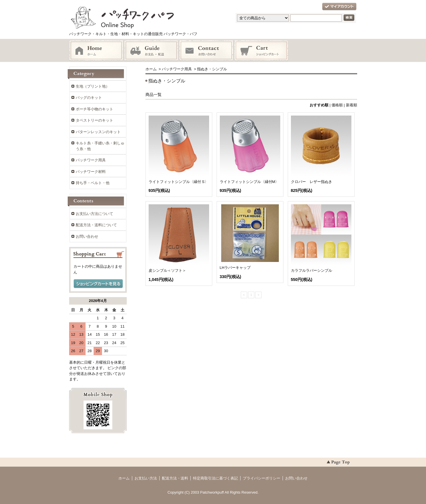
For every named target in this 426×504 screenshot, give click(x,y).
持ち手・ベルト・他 (93, 183)
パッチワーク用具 (177, 69)
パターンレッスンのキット (98, 132)
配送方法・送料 (175, 478)
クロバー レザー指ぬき (312, 182)
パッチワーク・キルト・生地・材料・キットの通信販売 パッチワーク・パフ (135, 20)
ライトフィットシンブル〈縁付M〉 (249, 182)
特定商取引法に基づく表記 (215, 478)
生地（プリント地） (93, 86)
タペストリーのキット (94, 120)
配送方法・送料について (96, 225)
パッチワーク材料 (91, 172)
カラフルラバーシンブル (312, 270)
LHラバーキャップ (235, 268)
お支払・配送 (151, 51)
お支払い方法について (94, 214)
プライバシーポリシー (262, 478)
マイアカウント (339, 7)
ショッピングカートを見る (98, 284)
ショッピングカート (261, 51)
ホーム (96, 51)
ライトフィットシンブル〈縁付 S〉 (178, 182)
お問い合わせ (206, 51)
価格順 (337, 105)
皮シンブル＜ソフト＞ (167, 270)
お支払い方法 (146, 478)
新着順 (352, 105)
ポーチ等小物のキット (94, 109)
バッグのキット (89, 98)
